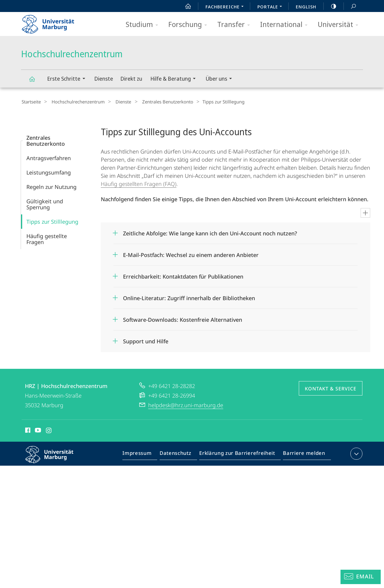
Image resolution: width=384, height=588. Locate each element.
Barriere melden (302, 454)
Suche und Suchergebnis (350, 6)
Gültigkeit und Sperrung (45, 203)
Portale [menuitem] (271, 7)
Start (185, 6)
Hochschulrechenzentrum (35, 82)
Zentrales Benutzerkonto (158, 102)
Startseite (31, 102)
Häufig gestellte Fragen (47, 238)
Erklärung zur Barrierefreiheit (239, 454)
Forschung (190, 25)
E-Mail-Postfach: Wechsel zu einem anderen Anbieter (191, 254)
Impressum (144, 454)
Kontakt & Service (331, 388)
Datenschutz (180, 454)
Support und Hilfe (146, 340)
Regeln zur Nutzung (51, 186)
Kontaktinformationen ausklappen (356, 453)
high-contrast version (330, 6)
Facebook (27, 430)
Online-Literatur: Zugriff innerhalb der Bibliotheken (189, 297)
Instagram (49, 430)
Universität (340, 25)
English (306, 7)
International (286, 25)
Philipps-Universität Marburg (55, 458)
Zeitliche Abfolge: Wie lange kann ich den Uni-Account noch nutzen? (210, 232)
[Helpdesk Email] (361, 577)
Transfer (235, 25)
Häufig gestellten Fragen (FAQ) (139, 183)
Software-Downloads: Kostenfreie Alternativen (183, 319)
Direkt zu (131, 79)
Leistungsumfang (49, 172)
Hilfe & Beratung (175, 79)
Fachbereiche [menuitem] (226, 7)
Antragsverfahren (49, 157)
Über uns (221, 79)
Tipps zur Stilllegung (52, 221)
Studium (144, 25)
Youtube (37, 430)
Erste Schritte (68, 79)
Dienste (104, 79)
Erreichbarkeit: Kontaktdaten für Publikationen (183, 276)
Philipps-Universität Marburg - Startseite (53, 22)
